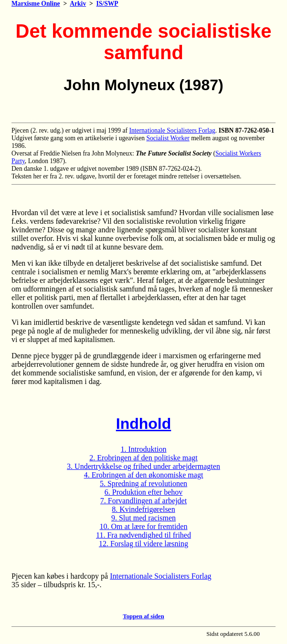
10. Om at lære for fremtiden (144, 526)
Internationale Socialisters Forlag (172, 130)
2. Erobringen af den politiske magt (143, 458)
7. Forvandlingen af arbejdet (143, 501)
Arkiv (78, 4)
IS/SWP (107, 4)
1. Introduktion (144, 449)
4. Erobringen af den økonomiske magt (144, 475)
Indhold (144, 424)
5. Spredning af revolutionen (143, 483)
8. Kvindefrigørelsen (143, 509)
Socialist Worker (168, 138)
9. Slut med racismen (143, 518)
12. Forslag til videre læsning (143, 544)
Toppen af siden (143, 616)
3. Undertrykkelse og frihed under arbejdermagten (143, 466)
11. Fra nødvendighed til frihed (143, 535)
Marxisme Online (36, 4)
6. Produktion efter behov (144, 492)
